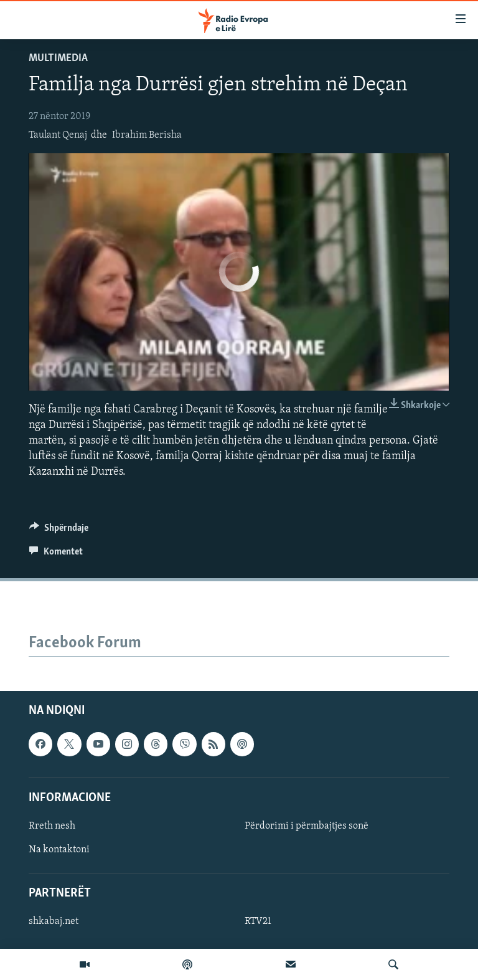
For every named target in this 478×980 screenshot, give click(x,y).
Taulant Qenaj (58, 135)
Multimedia (58, 58)
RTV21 (258, 922)
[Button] (59, 531)
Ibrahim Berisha (147, 135)
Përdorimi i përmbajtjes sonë (307, 826)
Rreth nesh (52, 826)
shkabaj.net (54, 922)
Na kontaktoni (59, 850)
